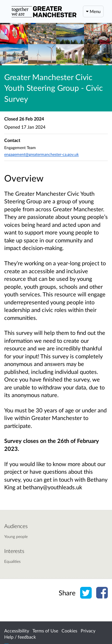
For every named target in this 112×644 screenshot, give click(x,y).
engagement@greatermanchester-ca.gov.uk (41, 154)
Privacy (88, 631)
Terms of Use (45, 631)
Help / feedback (20, 637)
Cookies (69, 631)
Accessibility (17, 631)
